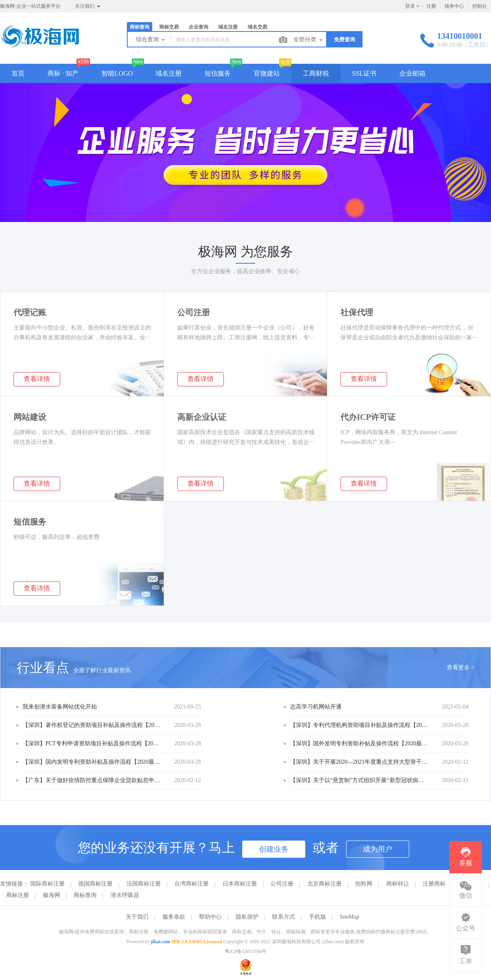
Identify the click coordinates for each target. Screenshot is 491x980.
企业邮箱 (412, 73)
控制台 (480, 6)
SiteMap (349, 917)
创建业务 (274, 849)
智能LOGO (117, 73)
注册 (431, 6)
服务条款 (174, 917)
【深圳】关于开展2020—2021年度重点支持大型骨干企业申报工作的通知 (360, 762)
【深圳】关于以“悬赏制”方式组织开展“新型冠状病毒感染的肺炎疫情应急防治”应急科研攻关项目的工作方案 (360, 780)
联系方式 (284, 917)
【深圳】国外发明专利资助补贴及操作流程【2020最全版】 (360, 743)
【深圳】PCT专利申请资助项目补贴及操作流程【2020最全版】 (92, 743)
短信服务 (218, 73)
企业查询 (198, 27)
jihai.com (161, 942)
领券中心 (454, 6)
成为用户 (378, 849)
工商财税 (316, 73)
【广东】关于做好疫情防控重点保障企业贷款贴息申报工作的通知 (92, 780)
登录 (410, 6)
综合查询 (151, 40)
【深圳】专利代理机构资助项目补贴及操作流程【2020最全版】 (360, 725)
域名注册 (228, 27)
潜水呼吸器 (125, 895)
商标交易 (169, 27)
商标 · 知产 (63, 73)
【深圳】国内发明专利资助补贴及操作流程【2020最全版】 (92, 762)
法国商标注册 (144, 884)
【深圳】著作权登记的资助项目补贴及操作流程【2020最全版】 (92, 725)
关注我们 (88, 7)
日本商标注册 (240, 884)
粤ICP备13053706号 (246, 951)
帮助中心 (210, 917)
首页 (18, 73)
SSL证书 (364, 73)
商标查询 (140, 27)
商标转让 (398, 884)
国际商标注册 (47, 884)
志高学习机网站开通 (316, 707)
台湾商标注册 (191, 884)
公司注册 (282, 884)
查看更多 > (461, 667)
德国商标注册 (95, 884)
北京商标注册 (324, 884)
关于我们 (137, 917)
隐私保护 (247, 917)
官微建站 (267, 73)
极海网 (52, 895)
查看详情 (37, 379)
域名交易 (257, 27)
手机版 (318, 917)
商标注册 (18, 895)
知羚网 (364, 884)
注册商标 (434, 884)
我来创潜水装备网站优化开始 (60, 707)
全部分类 (309, 40)
